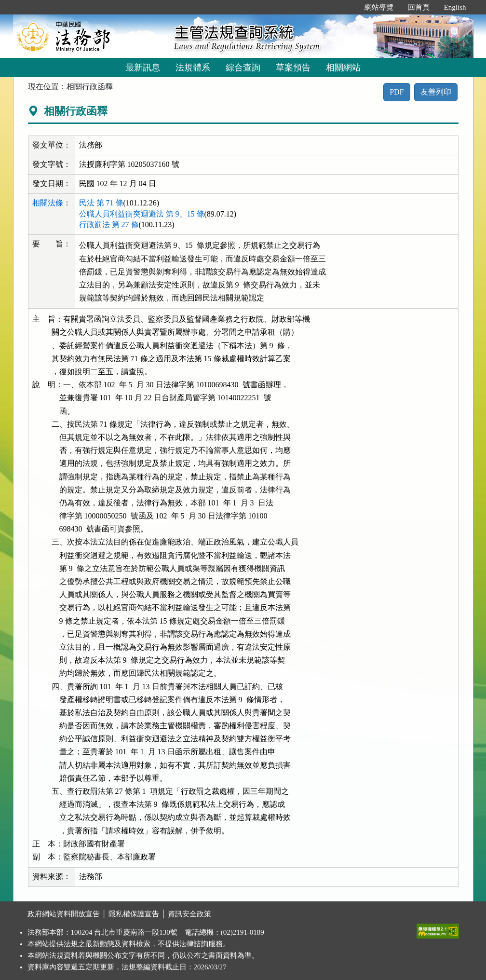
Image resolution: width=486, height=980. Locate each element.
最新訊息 (143, 68)
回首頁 (419, 7)
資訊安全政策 (189, 914)
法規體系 (193, 68)
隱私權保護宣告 (134, 914)
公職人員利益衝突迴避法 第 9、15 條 (142, 214)
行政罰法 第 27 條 (109, 225)
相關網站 (343, 68)
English (455, 7)
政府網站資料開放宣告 (64, 914)
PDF (397, 92)
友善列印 (436, 92)
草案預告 (293, 68)
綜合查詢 (243, 68)
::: (347, 7)
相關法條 (48, 203)
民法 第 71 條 (101, 203)
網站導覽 (379, 7)
